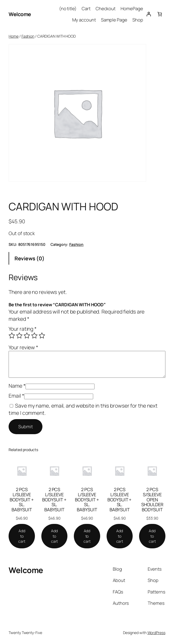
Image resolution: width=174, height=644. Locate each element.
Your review (23, 347)
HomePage (132, 8)
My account (84, 20)
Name (17, 386)
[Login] (148, 14)
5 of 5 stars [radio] (42, 336)
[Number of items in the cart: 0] (160, 14)
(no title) (68, 8)
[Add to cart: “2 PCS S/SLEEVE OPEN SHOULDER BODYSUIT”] (152, 536)
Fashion (28, 36)
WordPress (156, 633)
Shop (138, 20)
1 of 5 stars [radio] (12, 336)
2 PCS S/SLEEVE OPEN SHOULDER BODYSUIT (152, 500)
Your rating (23, 329)
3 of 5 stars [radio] (27, 336)
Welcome (20, 14)
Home (14, 36)
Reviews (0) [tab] (30, 258)
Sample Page (114, 20)
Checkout (106, 8)
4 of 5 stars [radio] (34, 336)
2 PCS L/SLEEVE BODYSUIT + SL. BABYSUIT (22, 500)
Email (16, 396)
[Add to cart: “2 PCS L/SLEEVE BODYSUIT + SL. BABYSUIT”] (22, 536)
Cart (86, 8)
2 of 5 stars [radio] (19, 336)
